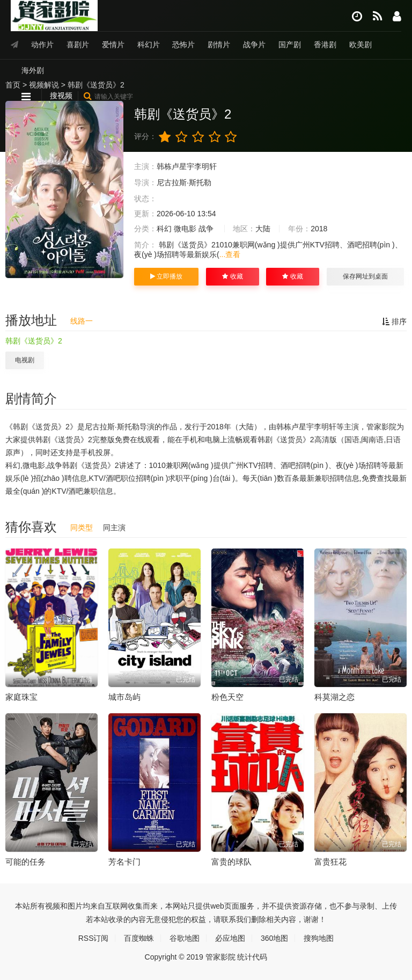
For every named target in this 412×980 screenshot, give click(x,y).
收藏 (232, 276)
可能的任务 (25, 862)
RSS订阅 (94, 938)
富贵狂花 (330, 862)
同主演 (114, 528)
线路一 (82, 321)
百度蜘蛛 (139, 938)
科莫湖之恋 (334, 697)
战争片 (254, 45)
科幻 (164, 229)
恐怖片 (183, 45)
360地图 (274, 938)
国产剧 (290, 45)
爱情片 (113, 45)
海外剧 (33, 70)
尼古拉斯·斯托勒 (184, 182)
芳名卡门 (124, 862)
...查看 (230, 254)
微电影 (185, 229)
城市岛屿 (124, 697)
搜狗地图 (319, 938)
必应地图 (230, 938)
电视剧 (25, 360)
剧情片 (219, 45)
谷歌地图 (185, 938)
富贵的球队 (231, 862)
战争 (206, 229)
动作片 (42, 45)
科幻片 (149, 45)
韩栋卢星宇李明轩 (187, 166)
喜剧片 (78, 45)
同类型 (82, 528)
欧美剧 (360, 45)
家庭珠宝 (21, 697)
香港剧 (325, 45)
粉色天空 (227, 697)
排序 (394, 321)
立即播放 (166, 276)
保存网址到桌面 (365, 276)
